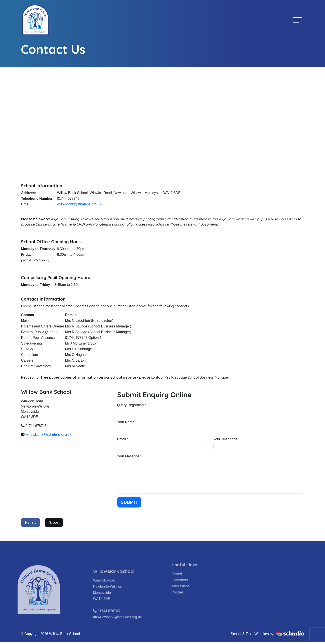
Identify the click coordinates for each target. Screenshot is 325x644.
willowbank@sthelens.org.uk (79, 204)
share (31, 522)
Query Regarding (130, 405)
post (54, 522)
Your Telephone (225, 439)
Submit (129, 502)
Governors (187, 580)
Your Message (128, 456)
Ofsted (184, 574)
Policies (185, 592)
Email (122, 439)
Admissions (188, 586)
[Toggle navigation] (297, 20)
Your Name (126, 422)
